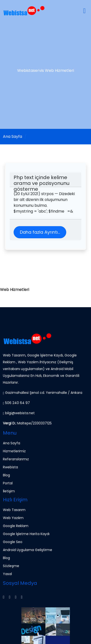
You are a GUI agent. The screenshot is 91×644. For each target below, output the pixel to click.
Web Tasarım (14, 510)
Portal (8, 483)
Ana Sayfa (12, 136)
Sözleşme (11, 566)
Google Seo (13, 542)
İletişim (9, 491)
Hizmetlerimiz (14, 451)
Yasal (7, 574)
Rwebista (10, 467)
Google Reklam (16, 526)
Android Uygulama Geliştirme (28, 550)
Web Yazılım (13, 518)
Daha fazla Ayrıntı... (40, 232)
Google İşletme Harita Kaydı (26, 534)
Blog (6, 475)
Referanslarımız (16, 459)
